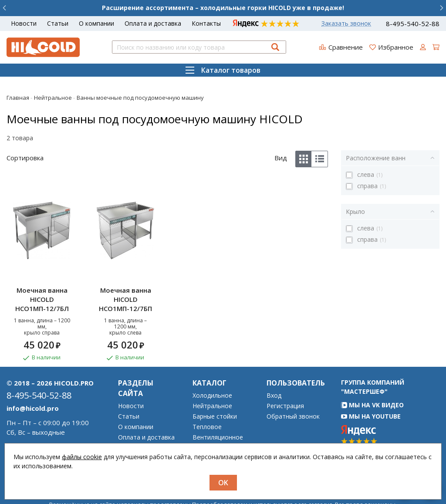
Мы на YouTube (371, 396)
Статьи (58, 23)
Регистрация (285, 386)
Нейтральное (212, 386)
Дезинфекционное (220, 427)
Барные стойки (215, 396)
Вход (274, 375)
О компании (96, 23)
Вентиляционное (218, 417)
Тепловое (207, 406)
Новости (24, 23)
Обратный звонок (293, 396)
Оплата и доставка (153, 23)
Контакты (206, 23)
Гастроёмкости (215, 438)
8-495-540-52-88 (413, 24)
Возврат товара (142, 438)
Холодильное (212, 375)
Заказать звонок (346, 24)
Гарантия (132, 427)
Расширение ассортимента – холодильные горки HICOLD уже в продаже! (223, 8)
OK (223, 483)
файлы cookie (82, 457)
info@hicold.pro (33, 388)
